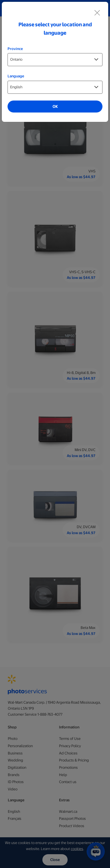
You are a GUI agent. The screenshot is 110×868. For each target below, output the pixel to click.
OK (55, 107)
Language (16, 76)
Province (15, 49)
